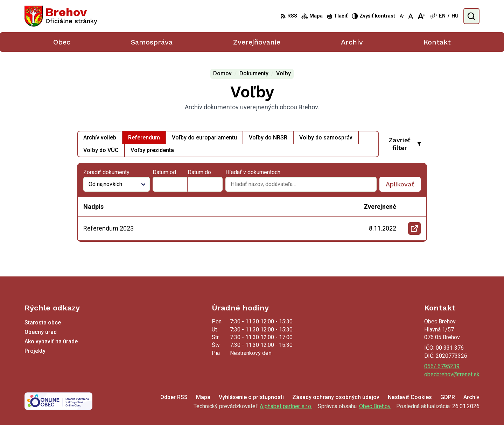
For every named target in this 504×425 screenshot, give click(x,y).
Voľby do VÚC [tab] (101, 150)
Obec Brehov (375, 406)
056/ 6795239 (442, 366)
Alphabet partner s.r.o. (286, 406)
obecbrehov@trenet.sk (452, 374)
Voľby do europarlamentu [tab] (204, 138)
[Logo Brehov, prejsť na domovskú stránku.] (61, 16)
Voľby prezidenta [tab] (152, 150)
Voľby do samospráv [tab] (326, 138)
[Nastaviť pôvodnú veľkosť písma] (411, 16)
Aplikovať (403, 186)
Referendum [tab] (144, 138)
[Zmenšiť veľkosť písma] (402, 16)
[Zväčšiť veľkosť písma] (421, 16)
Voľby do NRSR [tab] (268, 138)
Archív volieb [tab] (100, 138)
